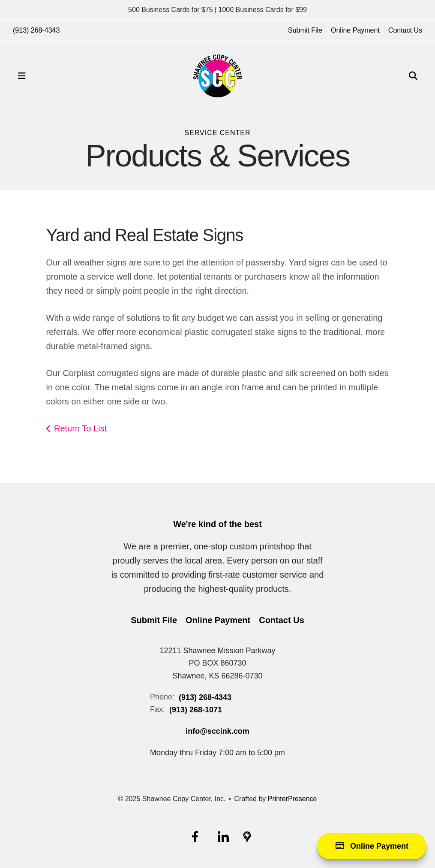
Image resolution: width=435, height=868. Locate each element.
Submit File (305, 30)
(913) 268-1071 (196, 710)
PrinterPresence (292, 799)
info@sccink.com (217, 731)
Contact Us (405, 30)
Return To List (80, 428)
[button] (22, 76)
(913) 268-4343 (36, 30)
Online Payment (355, 30)
